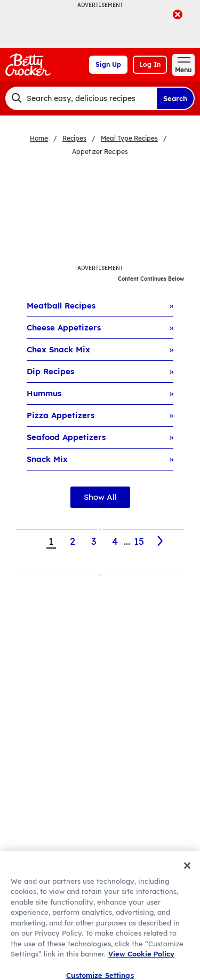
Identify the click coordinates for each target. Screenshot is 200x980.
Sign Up (108, 64)
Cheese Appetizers (64, 327)
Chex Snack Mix (58, 349)
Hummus (44, 393)
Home (39, 138)
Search (175, 98)
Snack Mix (47, 459)
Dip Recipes (50, 371)
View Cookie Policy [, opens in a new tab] (141, 962)
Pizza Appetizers (61, 415)
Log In (150, 64)
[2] (161, 541)
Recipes (74, 138)
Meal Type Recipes (129, 138)
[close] (178, 16)
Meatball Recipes (61, 306)
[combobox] (81, 98)
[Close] (187, 874)
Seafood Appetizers (66, 437)
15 (139, 541)
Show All (100, 497)
